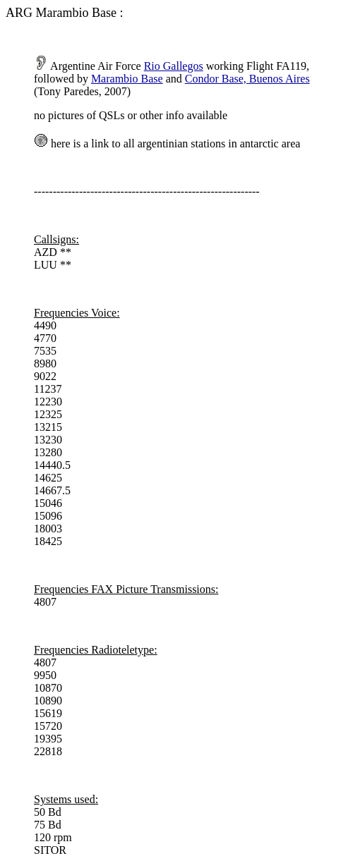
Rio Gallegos (174, 66)
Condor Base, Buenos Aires (247, 79)
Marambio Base (127, 79)
